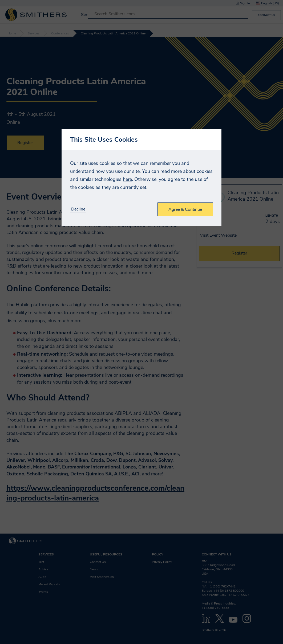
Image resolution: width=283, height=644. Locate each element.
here (127, 179)
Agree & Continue (185, 209)
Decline (78, 209)
